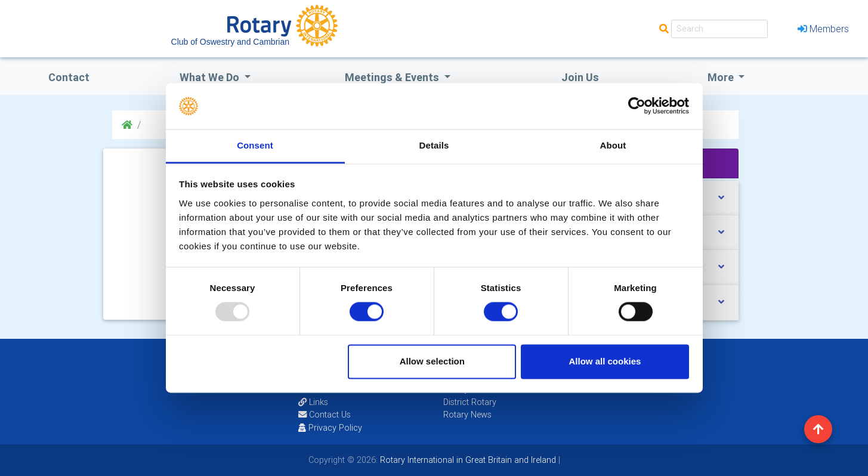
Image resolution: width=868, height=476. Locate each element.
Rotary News (467, 415)
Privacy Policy (330, 428)
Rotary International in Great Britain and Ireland (467, 460)
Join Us (580, 77)
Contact (69, 77)
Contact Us (325, 415)
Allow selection (432, 361)
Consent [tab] (255, 145)
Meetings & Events (393, 77)
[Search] (719, 29)
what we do (211, 77)
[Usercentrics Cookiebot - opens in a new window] (637, 106)
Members (823, 29)
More (722, 77)
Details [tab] (434, 145)
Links (313, 402)
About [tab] (613, 145)
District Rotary (470, 402)
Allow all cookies (605, 361)
